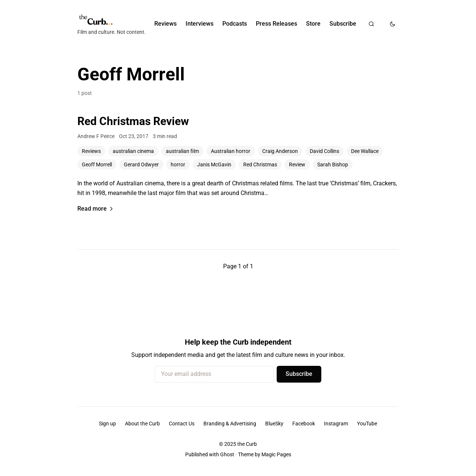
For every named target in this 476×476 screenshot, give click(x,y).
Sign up (107, 424)
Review (297, 164)
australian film (182, 151)
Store (313, 24)
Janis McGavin (214, 164)
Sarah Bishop (333, 164)
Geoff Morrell (97, 164)
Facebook (304, 424)
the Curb (247, 444)
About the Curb (142, 424)
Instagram (336, 424)
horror (178, 164)
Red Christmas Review (133, 121)
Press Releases (276, 24)
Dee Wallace (365, 151)
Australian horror (231, 151)
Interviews (200, 24)
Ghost (227, 454)
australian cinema (133, 151)
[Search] (371, 24)
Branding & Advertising (230, 424)
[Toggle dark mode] (393, 24)
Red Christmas (260, 164)
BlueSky (274, 424)
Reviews (165, 24)
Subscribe (343, 24)
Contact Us (182, 424)
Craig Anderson (280, 151)
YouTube (367, 424)
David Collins (324, 151)
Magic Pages (276, 454)
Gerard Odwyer (141, 164)
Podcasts (235, 24)
